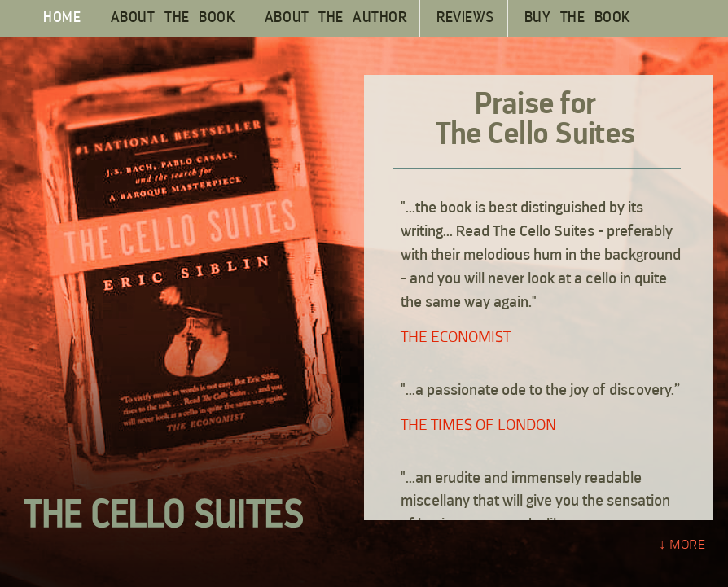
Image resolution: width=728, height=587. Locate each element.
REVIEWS (465, 18)
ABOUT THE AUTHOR (335, 18)
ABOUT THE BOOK (173, 18)
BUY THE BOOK (577, 18)
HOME (62, 18)
